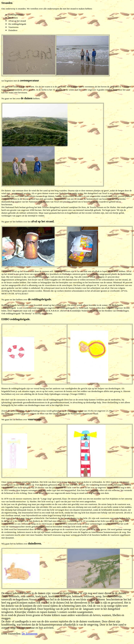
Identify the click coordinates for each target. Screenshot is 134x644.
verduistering (10, 532)
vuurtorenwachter (17, 527)
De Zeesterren (29, 634)
